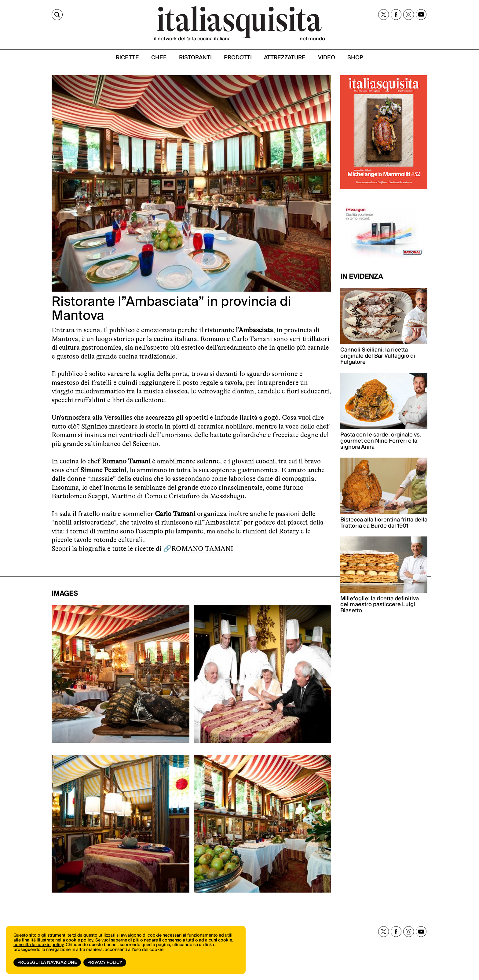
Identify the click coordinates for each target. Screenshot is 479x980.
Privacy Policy (105, 963)
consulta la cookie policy (38, 945)
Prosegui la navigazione (47, 963)
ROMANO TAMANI (202, 549)
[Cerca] (57, 15)
